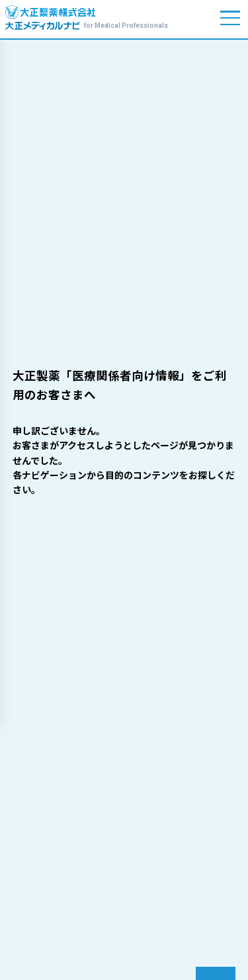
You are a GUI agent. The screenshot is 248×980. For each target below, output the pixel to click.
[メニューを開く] (230, 18)
